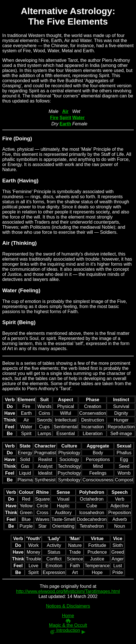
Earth (9, 181)
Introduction (65, 630)
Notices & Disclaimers (68, 606)
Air (6, 243)
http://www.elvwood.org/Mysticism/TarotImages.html (68, 591)
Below (8, 363)
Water (9, 290)
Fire (7, 138)
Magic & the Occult (68, 625)
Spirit (9, 322)
